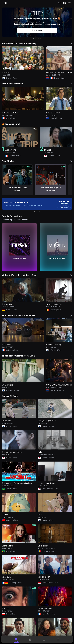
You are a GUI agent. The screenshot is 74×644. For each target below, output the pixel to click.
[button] (34, 39)
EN (65, 3)
